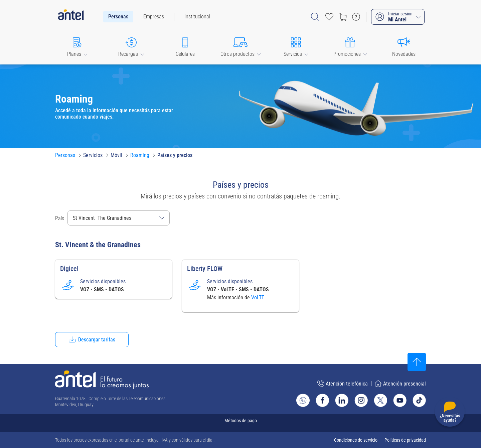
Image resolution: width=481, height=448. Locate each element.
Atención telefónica (343, 384)
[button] (77, 46)
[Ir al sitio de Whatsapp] (303, 400)
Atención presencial (400, 384)
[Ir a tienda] (343, 17)
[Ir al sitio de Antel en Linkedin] (342, 400)
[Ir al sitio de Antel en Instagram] (361, 400)
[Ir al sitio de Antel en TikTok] (419, 400)
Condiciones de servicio (356, 440)
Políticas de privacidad (405, 440)
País (60, 218)
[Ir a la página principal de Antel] (102, 380)
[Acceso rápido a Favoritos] (329, 17)
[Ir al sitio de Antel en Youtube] (400, 400)
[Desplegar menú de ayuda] (450, 413)
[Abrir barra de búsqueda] (315, 17)
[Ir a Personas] (65, 155)
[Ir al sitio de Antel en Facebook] (322, 400)
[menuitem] (118, 17)
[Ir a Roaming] (140, 155)
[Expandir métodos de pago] (240, 423)
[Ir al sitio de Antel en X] (380, 400)
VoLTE (258, 297)
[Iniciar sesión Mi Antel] (398, 17)
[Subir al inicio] (417, 362)
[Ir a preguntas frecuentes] (356, 17)
